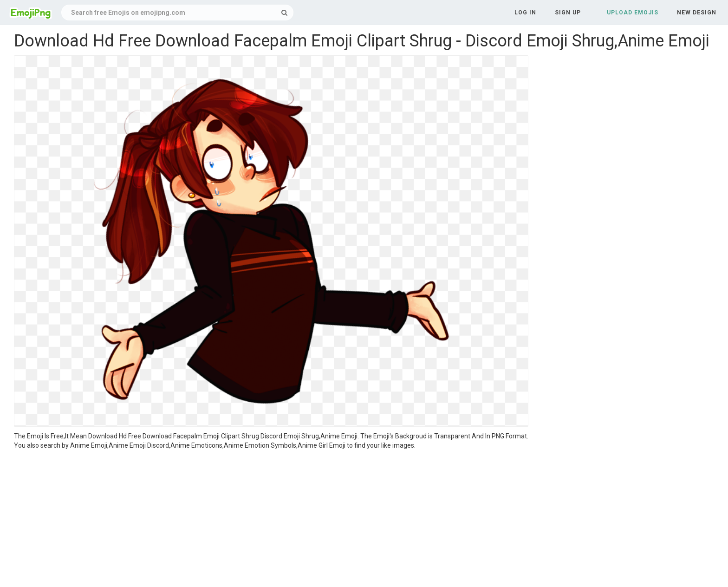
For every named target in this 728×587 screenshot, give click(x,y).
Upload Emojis (633, 13)
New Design (697, 13)
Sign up (568, 13)
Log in (525, 13)
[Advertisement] (271, 520)
